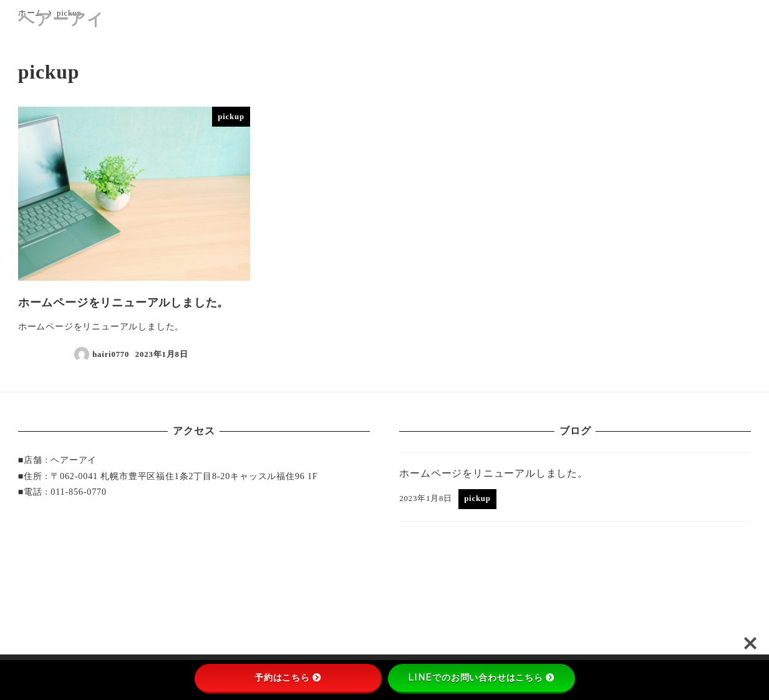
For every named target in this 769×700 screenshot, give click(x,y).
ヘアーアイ (61, 20)
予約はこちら (288, 678)
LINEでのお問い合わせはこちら (481, 678)
